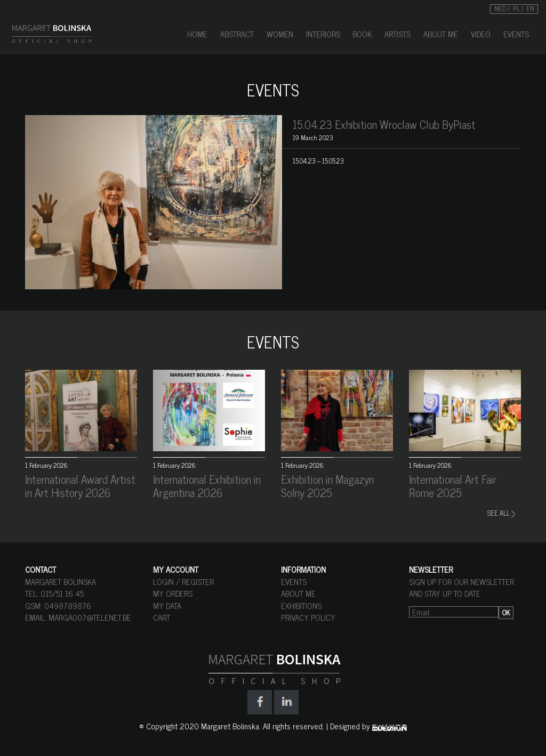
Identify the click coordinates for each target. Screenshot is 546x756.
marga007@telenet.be (90, 617)
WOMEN (280, 34)
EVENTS (516, 34)
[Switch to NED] (502, 8)
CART (162, 617)
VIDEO (481, 34)
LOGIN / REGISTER (183, 582)
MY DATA (167, 605)
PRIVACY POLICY (308, 617)
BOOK (362, 34)
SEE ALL (501, 513)
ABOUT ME (441, 34)
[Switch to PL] (518, 8)
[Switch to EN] (530, 8)
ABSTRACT (237, 34)
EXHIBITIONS (301, 605)
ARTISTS (398, 34)
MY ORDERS (173, 593)
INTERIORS (323, 34)
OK (506, 612)
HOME (197, 34)
